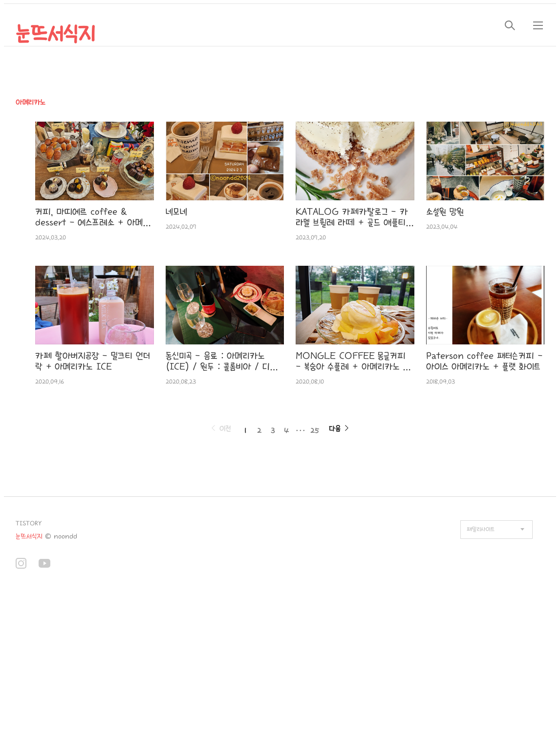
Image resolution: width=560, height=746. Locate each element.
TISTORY (29, 523)
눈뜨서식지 (55, 34)
